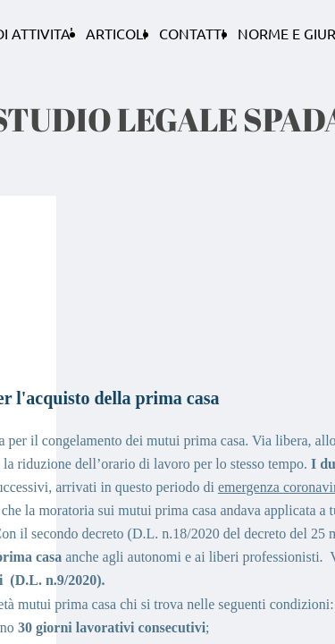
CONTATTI (192, 33)
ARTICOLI (116, 33)
